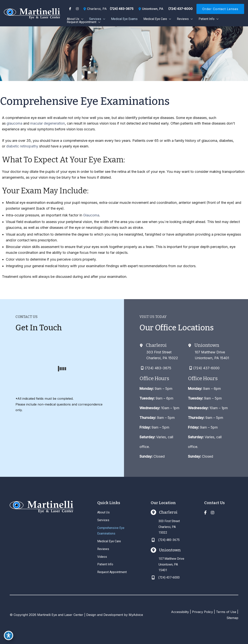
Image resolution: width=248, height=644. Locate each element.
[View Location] (95, 9)
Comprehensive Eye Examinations (111, 531)
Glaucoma (91, 215)
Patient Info (105, 564)
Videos (102, 557)
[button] (220, 9)
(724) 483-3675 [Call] (122, 9)
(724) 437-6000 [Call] (180, 9)
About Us (103, 512)
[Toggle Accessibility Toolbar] (9, 635)
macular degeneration (48, 123)
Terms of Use (226, 612)
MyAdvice (136, 615)
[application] (81, 19)
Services (103, 520)
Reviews (103, 549)
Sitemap (232, 618)
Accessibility (180, 612)
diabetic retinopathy (22, 146)
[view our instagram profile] (77, 9)
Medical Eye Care (109, 541)
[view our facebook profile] (70, 9)
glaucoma (14, 123)
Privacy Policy (202, 612)
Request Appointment (112, 572)
